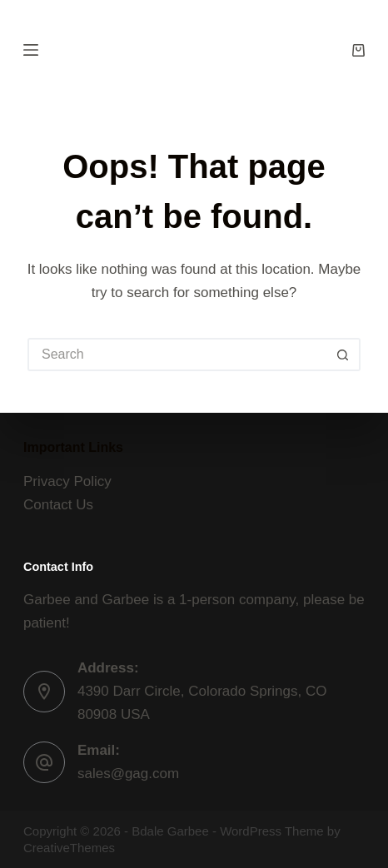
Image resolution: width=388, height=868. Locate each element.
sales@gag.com (128, 774)
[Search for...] (177, 355)
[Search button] (344, 355)
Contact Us (58, 505)
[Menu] (31, 50)
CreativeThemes (69, 848)
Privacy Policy (67, 481)
